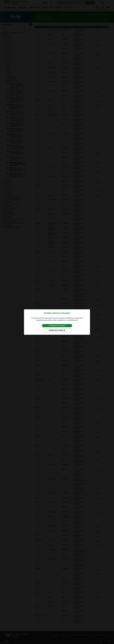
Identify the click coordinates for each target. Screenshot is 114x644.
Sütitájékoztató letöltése (57, 330)
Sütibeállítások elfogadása (57, 326)
